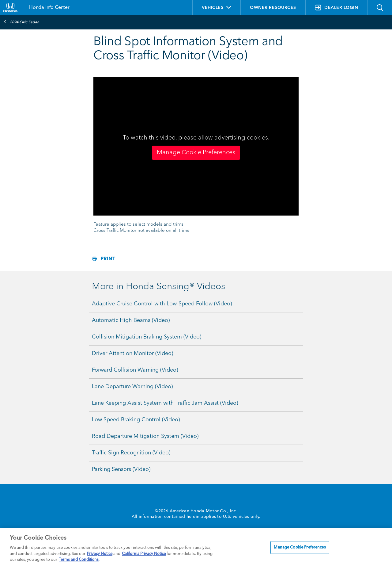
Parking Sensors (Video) (121, 469)
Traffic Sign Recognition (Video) (131, 453)
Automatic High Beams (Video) (131, 320)
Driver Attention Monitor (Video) (132, 354)
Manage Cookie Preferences (196, 153)
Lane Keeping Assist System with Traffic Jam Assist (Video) (165, 403)
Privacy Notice (100, 554)
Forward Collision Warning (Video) (135, 370)
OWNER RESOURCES (273, 8)
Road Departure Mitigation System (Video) (145, 436)
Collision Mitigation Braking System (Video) (147, 337)
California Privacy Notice (144, 554)
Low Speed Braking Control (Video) (136, 420)
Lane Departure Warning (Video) (132, 387)
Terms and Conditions (79, 560)
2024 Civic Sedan (21, 22)
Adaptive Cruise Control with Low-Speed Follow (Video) (162, 304)
